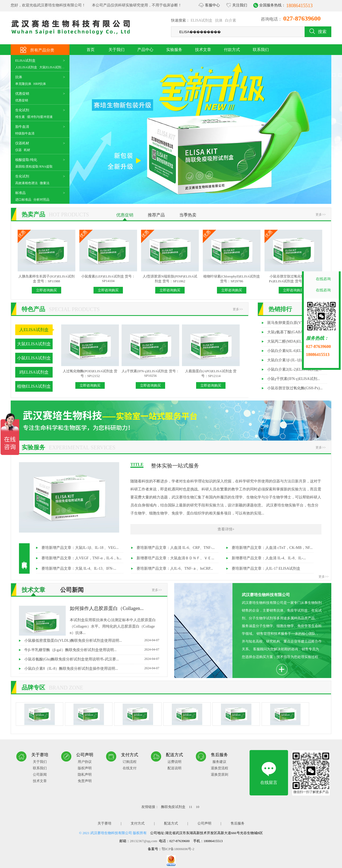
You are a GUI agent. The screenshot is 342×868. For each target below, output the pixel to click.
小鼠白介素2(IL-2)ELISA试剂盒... (294, 369)
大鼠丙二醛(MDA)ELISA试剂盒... (294, 341)
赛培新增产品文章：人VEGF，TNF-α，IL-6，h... (81, 558)
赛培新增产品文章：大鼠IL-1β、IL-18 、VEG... (80, 548)
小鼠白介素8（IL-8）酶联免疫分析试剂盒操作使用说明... (92, 668)
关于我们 (116, 50)
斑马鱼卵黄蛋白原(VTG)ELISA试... (296, 323)
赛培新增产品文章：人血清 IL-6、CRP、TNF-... (176, 548)
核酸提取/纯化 (26, 160)
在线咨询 (323, 279)
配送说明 (174, 768)
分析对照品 (41, 200)
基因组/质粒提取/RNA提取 (34, 167)
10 (198, 807)
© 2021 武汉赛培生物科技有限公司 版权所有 (113, 833)
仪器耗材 (22, 143)
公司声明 (204, 823)
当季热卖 (188, 215)
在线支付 (130, 768)
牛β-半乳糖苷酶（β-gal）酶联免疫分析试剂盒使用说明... (92, 650)
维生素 (20, 117)
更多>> (321, 215)
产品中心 (145, 50)
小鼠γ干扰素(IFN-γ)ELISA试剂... (294, 379)
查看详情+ (226, 529)
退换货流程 (219, 768)
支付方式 (138, 823)
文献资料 (24, 558)
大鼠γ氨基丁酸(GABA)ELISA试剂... (296, 332)
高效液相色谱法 (26, 183)
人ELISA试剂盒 (26, 67)
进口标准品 (23, 200)
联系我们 (261, 50)
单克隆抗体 (23, 84)
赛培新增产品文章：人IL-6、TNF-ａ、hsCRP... (175, 568)
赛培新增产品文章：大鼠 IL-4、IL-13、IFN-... (79, 568)
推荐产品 (156, 215)
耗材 (27, 150)
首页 (91, 50)
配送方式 (171, 823)
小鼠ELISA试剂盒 (34, 358)
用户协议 (85, 762)
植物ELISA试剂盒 (34, 386)
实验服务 (174, 50)
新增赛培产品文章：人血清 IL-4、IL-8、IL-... (269, 558)
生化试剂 (22, 110)
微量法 (45, 183)
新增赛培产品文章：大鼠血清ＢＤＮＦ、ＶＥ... (175, 558)
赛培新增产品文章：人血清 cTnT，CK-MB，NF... (272, 548)
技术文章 (203, 50)
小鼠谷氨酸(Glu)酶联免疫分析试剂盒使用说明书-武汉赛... (92, 659)
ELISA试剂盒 (202, 20)
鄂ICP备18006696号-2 (178, 849)
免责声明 (85, 781)
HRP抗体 (40, 84)
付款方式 (232, 50)
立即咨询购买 (46, 290)
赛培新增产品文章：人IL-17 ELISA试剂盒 (266, 568)
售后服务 (238, 823)
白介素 (231, 20)
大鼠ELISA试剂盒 (52, 67)
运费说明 (174, 762)
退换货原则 (219, 774)
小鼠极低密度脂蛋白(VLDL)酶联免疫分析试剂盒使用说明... (92, 640)
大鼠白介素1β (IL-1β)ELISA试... (293, 360)
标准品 (20, 193)
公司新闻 (72, 590)
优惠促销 (22, 94)
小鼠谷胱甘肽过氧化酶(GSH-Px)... (295, 388)
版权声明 (85, 768)
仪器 (18, 150)
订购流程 (130, 762)
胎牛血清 (22, 127)
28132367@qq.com (144, 841)
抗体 (219, 20)
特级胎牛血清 (25, 133)
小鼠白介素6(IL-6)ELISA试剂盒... (294, 351)
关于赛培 (104, 823)
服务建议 (219, 762)
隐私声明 (85, 774)
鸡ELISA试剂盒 (34, 372)
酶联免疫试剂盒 (174, 807)
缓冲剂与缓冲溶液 (40, 117)
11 (191, 807)
